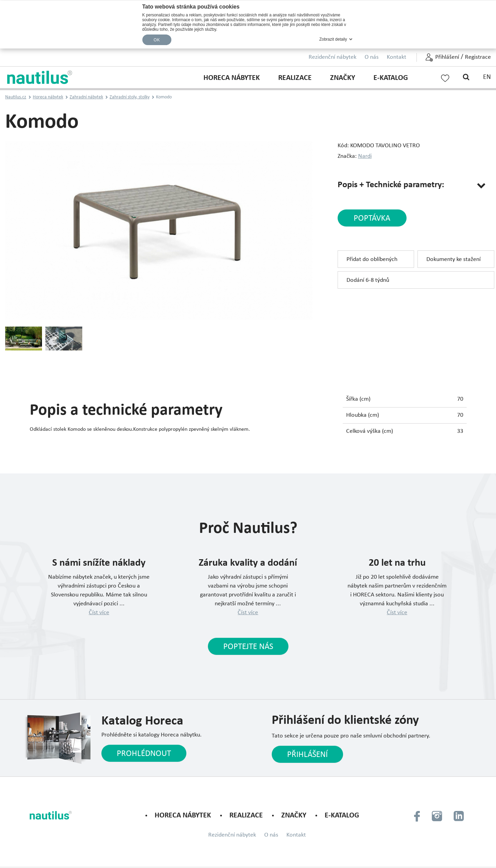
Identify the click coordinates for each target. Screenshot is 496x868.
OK (157, 40)
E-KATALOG (391, 78)
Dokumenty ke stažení (454, 259)
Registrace (478, 57)
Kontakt (396, 57)
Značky (343, 78)
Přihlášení (447, 57)
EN (487, 77)
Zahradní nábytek (86, 97)
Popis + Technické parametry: (391, 185)
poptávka (372, 218)
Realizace (295, 78)
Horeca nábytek (232, 78)
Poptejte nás (248, 647)
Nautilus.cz (16, 97)
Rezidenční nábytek (332, 57)
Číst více (99, 613)
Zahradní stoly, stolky (130, 97)
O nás (372, 57)
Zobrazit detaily (333, 39)
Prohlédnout (144, 754)
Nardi (365, 156)
